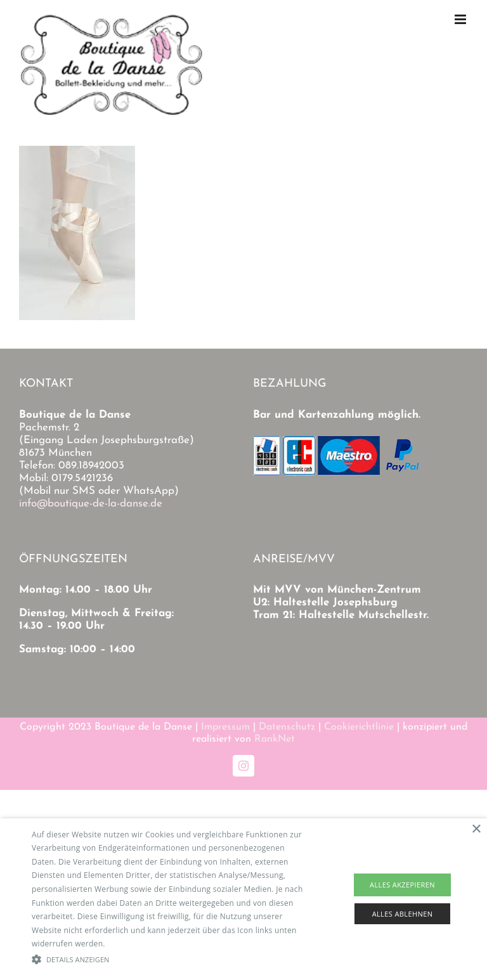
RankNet (275, 739)
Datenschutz (287, 727)
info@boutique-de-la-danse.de (91, 504)
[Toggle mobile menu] (461, 19)
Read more (127, 944)
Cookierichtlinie (359, 727)
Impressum (225, 727)
